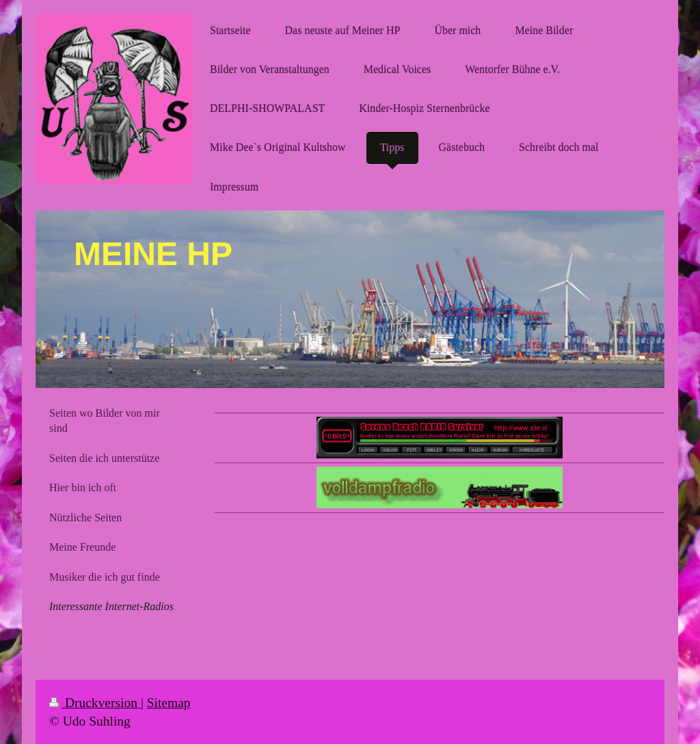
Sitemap (169, 703)
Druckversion (95, 703)
